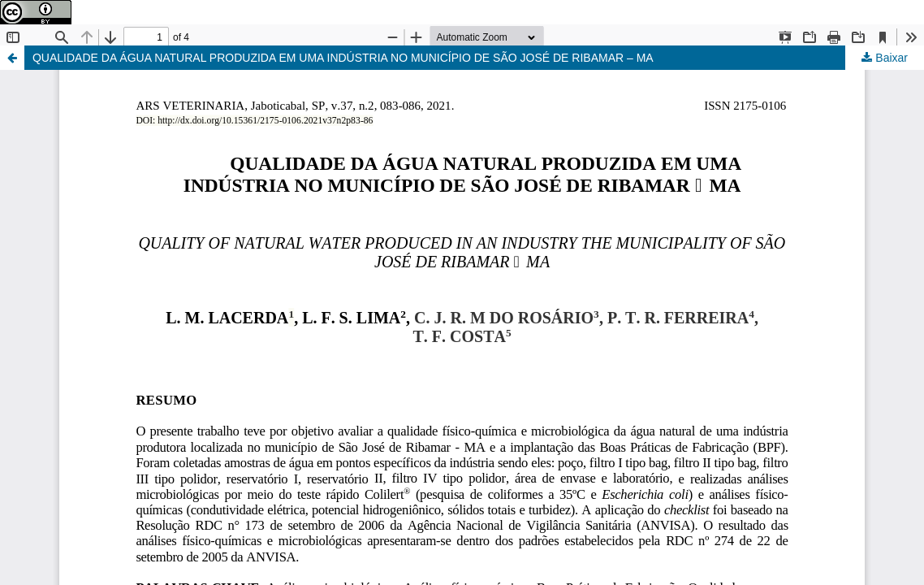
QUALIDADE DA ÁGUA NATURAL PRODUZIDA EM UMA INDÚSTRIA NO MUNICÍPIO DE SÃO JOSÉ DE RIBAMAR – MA (343, 58)
